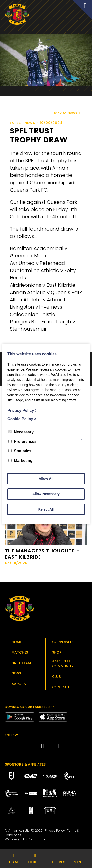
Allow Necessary (46, 494)
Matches (20, 652)
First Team (21, 663)
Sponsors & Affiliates (25, 764)
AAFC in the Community (63, 664)
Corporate (63, 642)
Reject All (46, 509)
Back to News (68, 113)
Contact (61, 687)
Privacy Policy (55, 831)
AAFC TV (19, 684)
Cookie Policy (22, 419)
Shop (57, 652)
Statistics (20, 451)
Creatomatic (37, 839)
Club (56, 677)
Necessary (21, 432)
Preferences (22, 442)
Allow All (46, 479)
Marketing (20, 461)
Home (17, 642)
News (16, 673)
